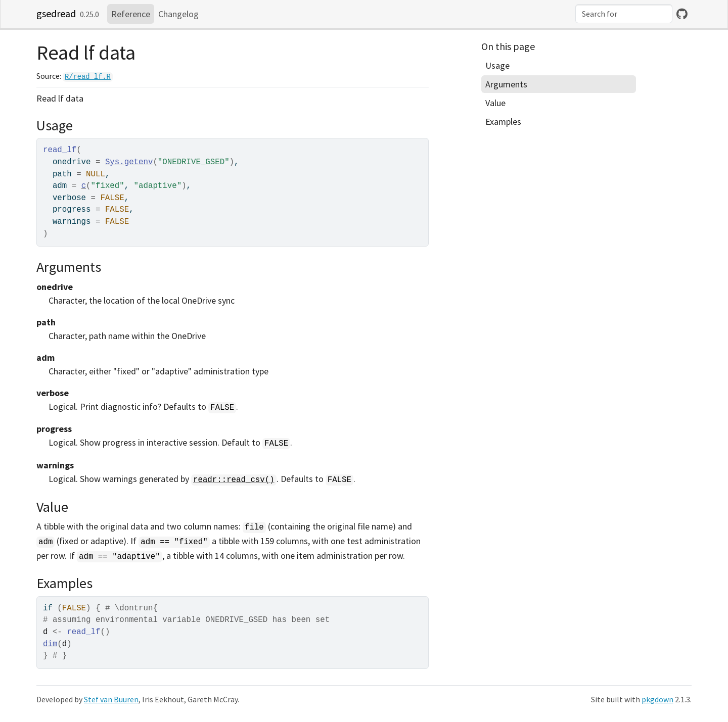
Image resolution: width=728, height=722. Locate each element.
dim (50, 644)
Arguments (506, 84)
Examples (503, 122)
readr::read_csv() (234, 480)
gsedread (56, 13)
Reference (131, 14)
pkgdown (657, 700)
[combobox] (624, 14)
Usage (497, 65)
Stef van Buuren (111, 700)
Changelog (178, 14)
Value (495, 103)
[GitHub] (682, 14)
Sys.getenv (129, 162)
